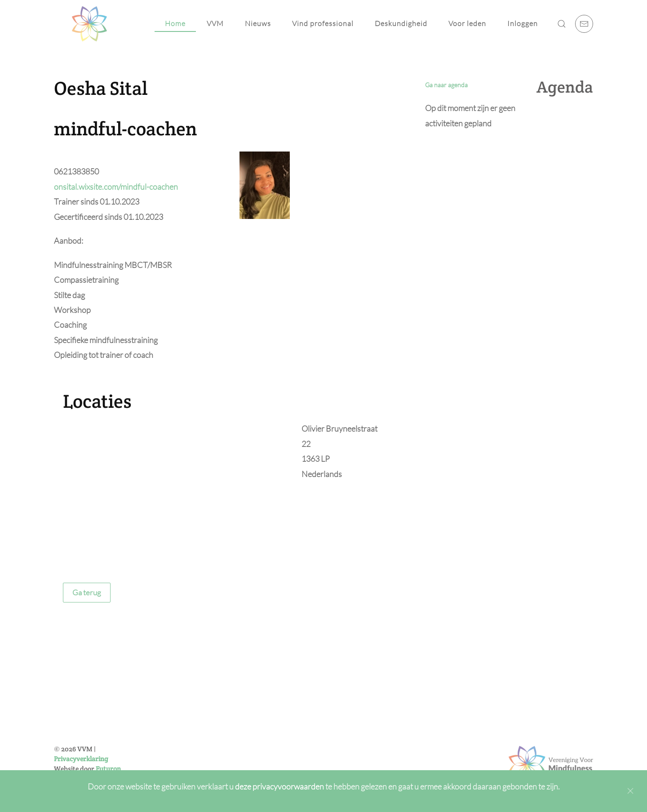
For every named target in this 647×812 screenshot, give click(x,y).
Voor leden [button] (467, 23)
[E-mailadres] (292, 742)
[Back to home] (89, 24)
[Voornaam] (292, 703)
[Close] (630, 791)
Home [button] (175, 23)
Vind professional (323, 23)
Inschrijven (292, 767)
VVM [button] (215, 23)
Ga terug (87, 592)
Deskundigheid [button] (401, 23)
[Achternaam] (292, 723)
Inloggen (523, 23)
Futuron (108, 769)
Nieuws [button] (258, 23)
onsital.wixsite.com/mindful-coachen (116, 187)
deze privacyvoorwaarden (280, 786)
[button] (562, 24)
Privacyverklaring (81, 759)
